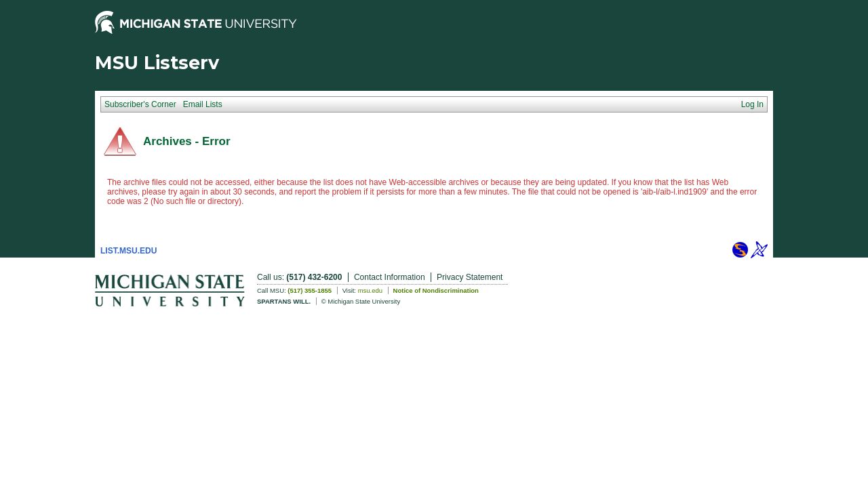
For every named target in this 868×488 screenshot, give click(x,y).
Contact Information (390, 277)
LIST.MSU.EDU (129, 251)
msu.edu (370, 290)
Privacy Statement (470, 277)
